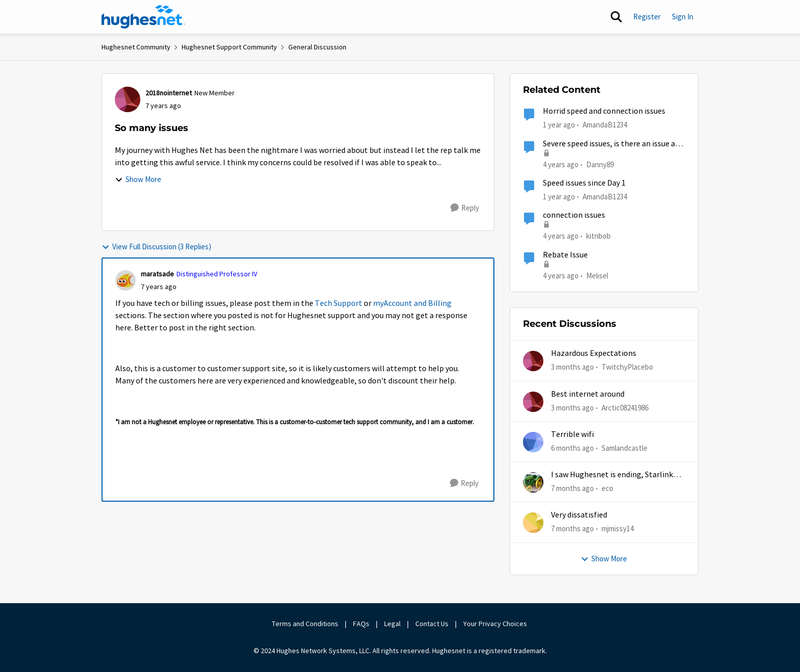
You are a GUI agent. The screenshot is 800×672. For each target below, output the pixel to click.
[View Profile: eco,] (533, 482)
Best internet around (588, 394)
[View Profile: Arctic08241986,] (533, 402)
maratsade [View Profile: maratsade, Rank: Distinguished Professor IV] (157, 274)
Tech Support (339, 303)
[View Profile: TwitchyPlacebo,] (533, 361)
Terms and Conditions (305, 624)
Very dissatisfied (579, 515)
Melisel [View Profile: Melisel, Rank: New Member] (597, 275)
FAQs (361, 624)
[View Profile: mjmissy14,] (533, 523)
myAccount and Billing (412, 303)
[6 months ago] (572, 448)
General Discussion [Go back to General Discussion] (317, 47)
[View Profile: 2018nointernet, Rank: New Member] (128, 99)
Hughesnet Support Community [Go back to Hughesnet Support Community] (229, 47)
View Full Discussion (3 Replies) (156, 247)
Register (647, 17)
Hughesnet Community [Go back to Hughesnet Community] (136, 47)
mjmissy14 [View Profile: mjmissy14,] (618, 528)
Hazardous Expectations (594, 353)
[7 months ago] (572, 489)
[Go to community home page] (143, 17)
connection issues (574, 215)
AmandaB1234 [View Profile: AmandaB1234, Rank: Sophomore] (605, 125)
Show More (138, 179)
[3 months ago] (572, 367)
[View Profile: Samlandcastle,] (533, 442)
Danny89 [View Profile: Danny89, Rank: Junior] (600, 164)
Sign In (683, 17)
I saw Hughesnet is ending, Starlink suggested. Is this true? (612, 475)
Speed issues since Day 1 (584, 183)
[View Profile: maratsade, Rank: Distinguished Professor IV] (126, 280)
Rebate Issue (565, 255)
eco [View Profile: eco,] (607, 488)
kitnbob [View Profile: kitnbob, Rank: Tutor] (598, 236)
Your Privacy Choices (496, 624)
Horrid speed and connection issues (604, 111)
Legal (392, 624)
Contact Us (432, 624)
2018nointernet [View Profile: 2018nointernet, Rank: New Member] (169, 93)
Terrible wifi (572, 434)
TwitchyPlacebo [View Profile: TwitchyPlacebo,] (627, 367)
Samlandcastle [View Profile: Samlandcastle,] (624, 448)
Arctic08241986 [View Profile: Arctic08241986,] (625, 407)
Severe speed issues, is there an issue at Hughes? (611, 144)
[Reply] (465, 208)
